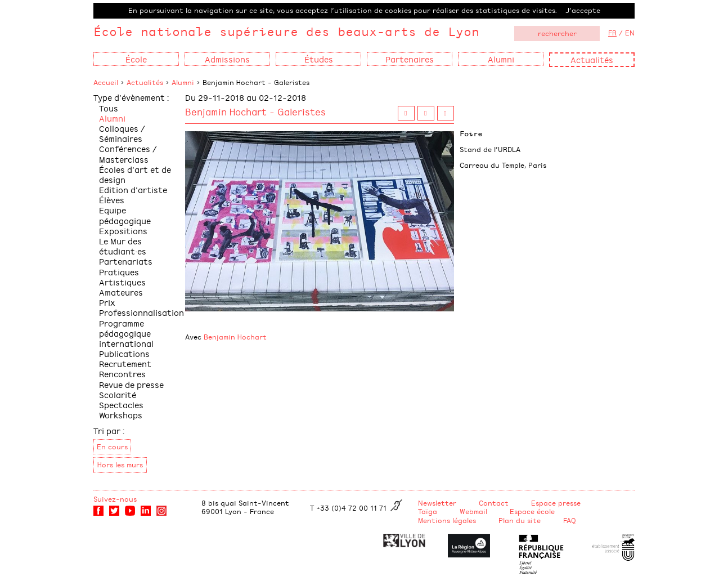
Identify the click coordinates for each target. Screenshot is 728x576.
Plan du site (520, 520)
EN (630, 33)
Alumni (183, 82)
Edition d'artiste (133, 189)
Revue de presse (131, 384)
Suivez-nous (115, 499)
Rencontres (122, 374)
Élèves (112, 200)
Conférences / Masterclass (128, 153)
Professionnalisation (141, 312)
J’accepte (583, 10)
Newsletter (437, 503)
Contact (494, 503)
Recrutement (125, 363)
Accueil (106, 82)
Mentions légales (447, 520)
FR (612, 33)
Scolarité (118, 394)
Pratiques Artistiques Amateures (122, 282)
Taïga (428, 511)
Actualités (592, 59)
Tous (109, 108)
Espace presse (556, 503)
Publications (124, 353)
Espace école (532, 511)
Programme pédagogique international (126, 333)
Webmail (473, 511)
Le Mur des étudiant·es (123, 246)
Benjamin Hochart (235, 337)
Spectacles (121, 405)
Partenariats (126, 261)
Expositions (123, 231)
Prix (107, 302)
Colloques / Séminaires (122, 133)
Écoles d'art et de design (135, 174)
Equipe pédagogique (125, 215)
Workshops (121, 415)
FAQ (570, 520)
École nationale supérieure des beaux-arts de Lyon (286, 31)
